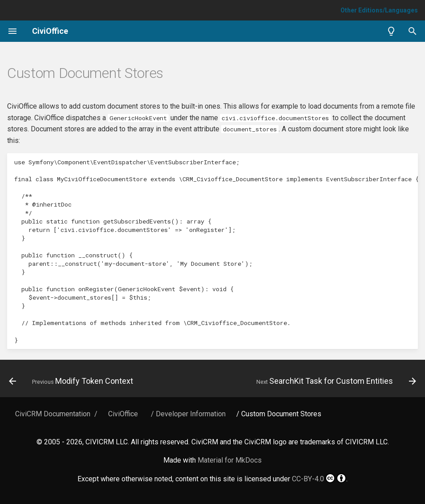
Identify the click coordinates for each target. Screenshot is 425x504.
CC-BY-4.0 (319, 478)
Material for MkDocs (230, 460)
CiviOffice (123, 414)
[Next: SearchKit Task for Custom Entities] (335, 381)
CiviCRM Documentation (53, 414)
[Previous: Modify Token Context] (72, 381)
